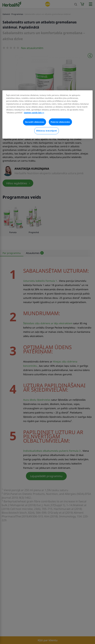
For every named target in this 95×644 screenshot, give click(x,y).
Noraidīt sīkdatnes (35, 122)
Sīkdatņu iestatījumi (47, 131)
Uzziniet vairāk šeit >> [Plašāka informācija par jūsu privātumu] (34, 113)
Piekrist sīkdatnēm (60, 122)
